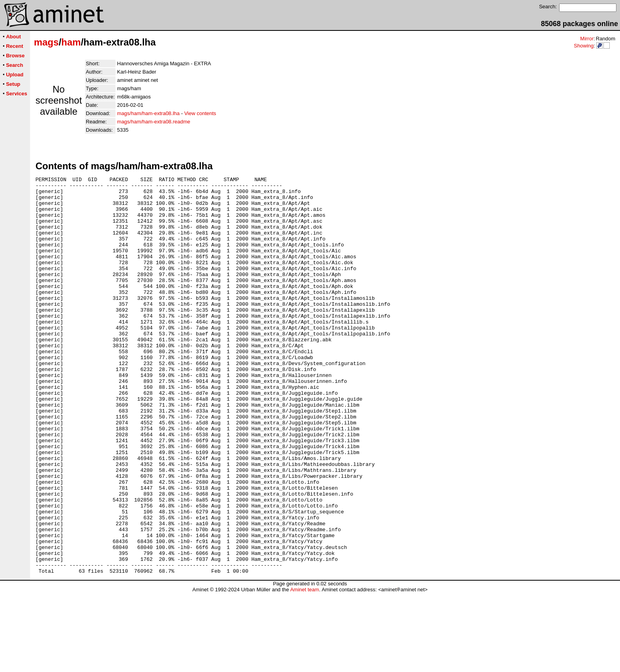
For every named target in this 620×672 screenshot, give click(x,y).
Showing (584, 46)
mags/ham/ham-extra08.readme (154, 122)
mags (46, 42)
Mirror (587, 39)
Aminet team (305, 669)
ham (71, 42)
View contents (200, 113)
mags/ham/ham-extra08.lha (148, 113)
